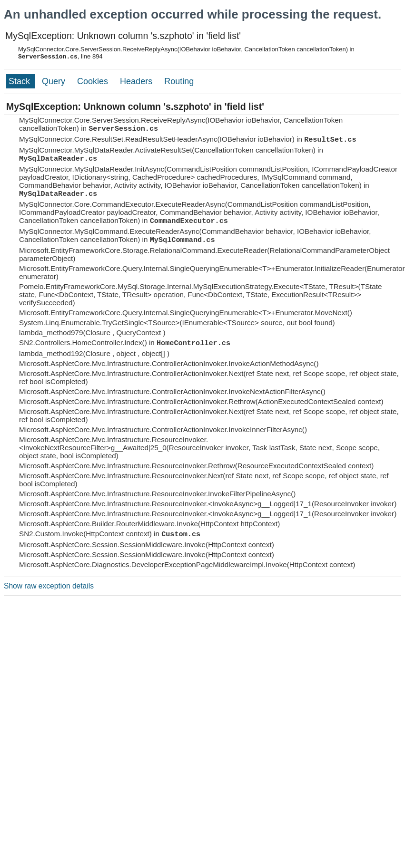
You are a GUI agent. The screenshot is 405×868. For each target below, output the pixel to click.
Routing (179, 81)
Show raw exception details (49, 586)
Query (55, 81)
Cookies (94, 81)
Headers (137, 81)
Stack (20, 81)
